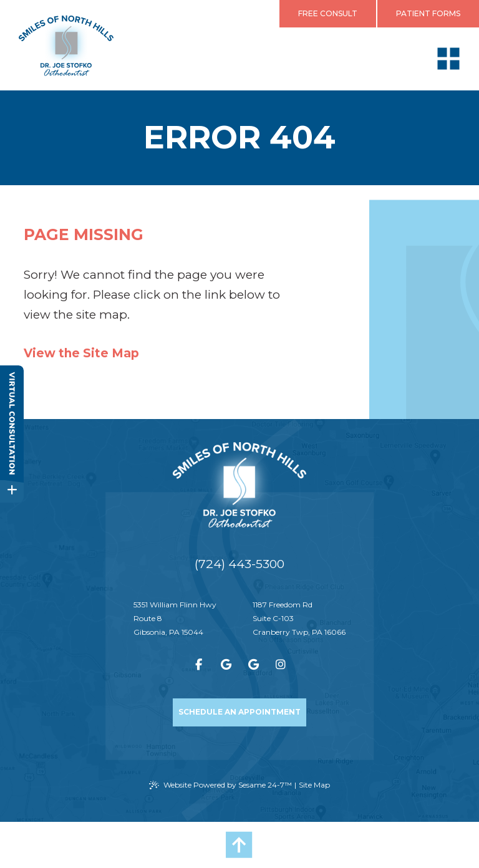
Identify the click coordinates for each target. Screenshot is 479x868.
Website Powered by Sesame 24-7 (220, 785)
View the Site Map (81, 353)
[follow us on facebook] (198, 665)
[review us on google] (226, 665)
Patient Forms (428, 13)
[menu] (448, 59)
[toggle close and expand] (12, 490)
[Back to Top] (239, 845)
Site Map (314, 785)
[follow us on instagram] (281, 665)
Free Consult (328, 13)
